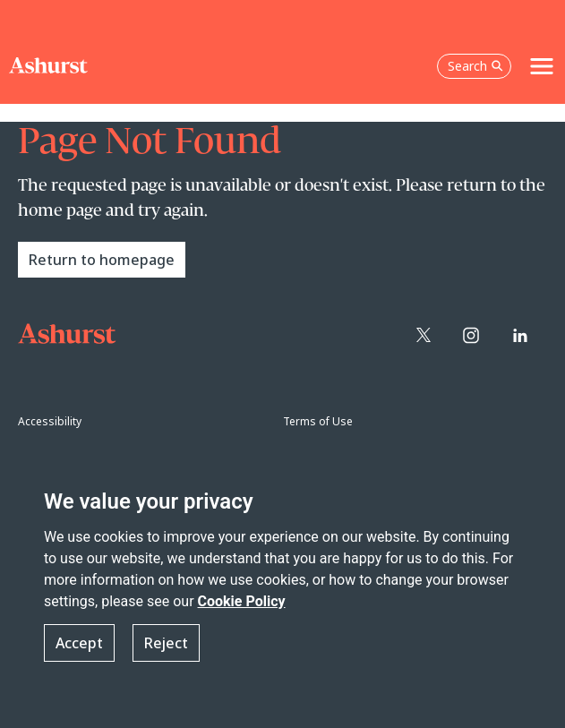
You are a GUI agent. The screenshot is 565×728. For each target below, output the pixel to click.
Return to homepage (102, 260)
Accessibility (50, 421)
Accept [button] (79, 643)
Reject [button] (166, 643)
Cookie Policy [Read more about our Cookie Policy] (242, 601)
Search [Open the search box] (475, 66)
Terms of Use (318, 421)
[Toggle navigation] (542, 66)
